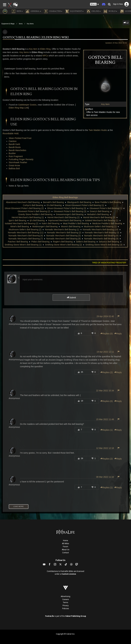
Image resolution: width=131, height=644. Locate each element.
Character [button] (53, 11)
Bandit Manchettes (18, 150)
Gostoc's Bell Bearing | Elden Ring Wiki (36, 37)
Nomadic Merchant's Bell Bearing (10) (100, 230)
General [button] (33, 11)
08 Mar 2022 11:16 (105, 477)
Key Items (30, 24)
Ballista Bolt (14, 168)
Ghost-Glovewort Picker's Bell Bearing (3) (67, 208)
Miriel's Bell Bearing (20, 226)
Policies (66, 609)
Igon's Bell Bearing (17, 220)
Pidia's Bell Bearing (40, 242)
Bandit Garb (14, 144)
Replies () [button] (107, 334)
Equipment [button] (74, 11)
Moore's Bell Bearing (71, 226)
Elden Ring (45, 49)
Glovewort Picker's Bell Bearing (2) (34, 211)
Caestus (13, 141)
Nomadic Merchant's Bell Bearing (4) (26, 236)
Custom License (69, 574)
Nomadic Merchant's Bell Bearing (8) (63, 239)
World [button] (110, 11)
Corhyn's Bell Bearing (33, 205)
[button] (94, 4)
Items (21, 24)
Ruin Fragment (16, 156)
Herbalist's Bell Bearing (98, 214)
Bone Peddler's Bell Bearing (108, 202)
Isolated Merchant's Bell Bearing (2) (22, 223)
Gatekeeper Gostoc (27, 105)
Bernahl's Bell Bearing (53, 202)
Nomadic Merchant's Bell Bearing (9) (101, 239)
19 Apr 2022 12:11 (105, 352)
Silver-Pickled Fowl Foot (20, 138)
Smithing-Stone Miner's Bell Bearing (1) (23, 245)
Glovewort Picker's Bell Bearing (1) (106, 208)
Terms (65, 602)
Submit (71, 298)
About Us (66, 550)
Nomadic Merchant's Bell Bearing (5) (63, 236)
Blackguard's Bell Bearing (79, 202)
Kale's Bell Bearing (51, 223)
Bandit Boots (15, 147)
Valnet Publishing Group (76, 616)
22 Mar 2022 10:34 (105, 391)
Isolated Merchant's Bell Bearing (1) (102, 220)
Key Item (105, 104)
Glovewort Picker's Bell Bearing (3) (70, 211)
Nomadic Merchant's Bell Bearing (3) (102, 233)
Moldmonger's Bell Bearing (45, 226)
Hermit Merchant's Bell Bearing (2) (63, 217)
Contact (66, 553)
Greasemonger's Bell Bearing (70, 214)
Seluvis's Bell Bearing (109, 242)
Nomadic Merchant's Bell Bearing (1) (62, 230)
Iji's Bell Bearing (37, 220)
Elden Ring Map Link (19, 108)
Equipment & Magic (8, 24)
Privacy (66, 606)
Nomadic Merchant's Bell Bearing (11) (26, 233)
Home (65, 541)
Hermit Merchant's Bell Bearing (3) (99, 217)
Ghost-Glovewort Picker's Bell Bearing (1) (85, 205)
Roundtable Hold (11, 133)
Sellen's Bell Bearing (86, 242)
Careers (66, 599)
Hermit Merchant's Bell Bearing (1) (28, 217)
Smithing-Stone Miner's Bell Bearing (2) (64, 245)
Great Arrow (14, 165)
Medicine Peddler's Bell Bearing (107, 223)
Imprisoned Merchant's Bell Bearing (65, 220)
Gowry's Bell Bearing (100, 211)
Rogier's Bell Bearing (63, 242)
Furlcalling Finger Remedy (21, 159)
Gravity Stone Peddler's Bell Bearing (35, 214)
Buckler (12, 153)
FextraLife (50, 616)
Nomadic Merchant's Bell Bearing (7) (26, 239)
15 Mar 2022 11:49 (105, 419)
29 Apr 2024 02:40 (105, 316)
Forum (65, 547)
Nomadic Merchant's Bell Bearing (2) (64, 233)
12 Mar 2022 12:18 (105, 448)
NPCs (45, 56)
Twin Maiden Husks (98, 130)
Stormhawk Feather (18, 162)
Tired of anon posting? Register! (109, 263)
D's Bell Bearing (54, 205)
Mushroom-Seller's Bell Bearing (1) (100, 226)
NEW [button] (17, 11)
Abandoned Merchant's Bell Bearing (23, 202)
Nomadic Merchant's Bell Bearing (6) (101, 236)
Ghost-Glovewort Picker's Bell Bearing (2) (24, 208)
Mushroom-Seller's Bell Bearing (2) (25, 230)
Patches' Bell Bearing (18, 242)
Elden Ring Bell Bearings (65, 197)
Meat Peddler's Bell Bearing (76, 223)
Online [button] (94, 11)
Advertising (65, 596)
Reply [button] (118, 334)
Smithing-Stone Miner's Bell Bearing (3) (104, 245)
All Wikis (65, 544)
